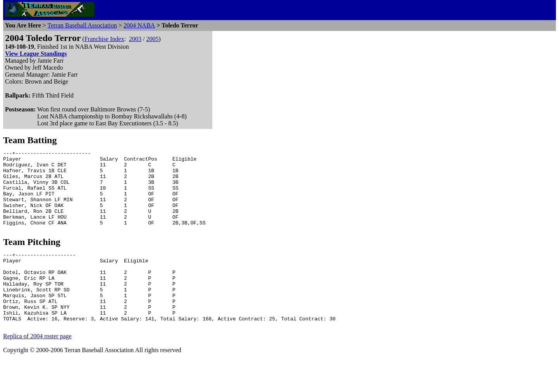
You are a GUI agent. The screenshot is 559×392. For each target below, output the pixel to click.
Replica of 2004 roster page (37, 367)
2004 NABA (139, 25)
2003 (135, 39)
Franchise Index (104, 39)
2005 (152, 39)
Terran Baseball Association (82, 25)
